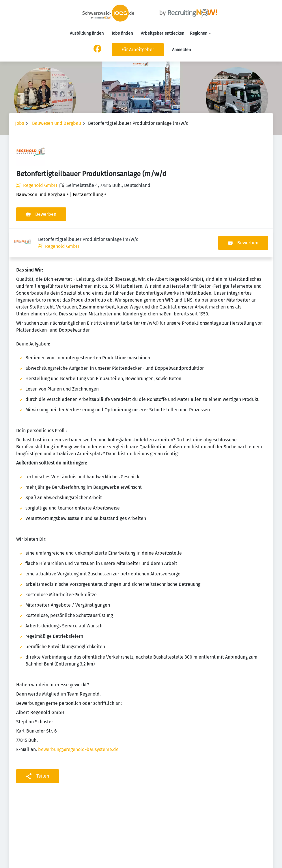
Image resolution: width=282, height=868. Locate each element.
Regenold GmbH (40, 185)
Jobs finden (122, 33)
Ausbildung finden (87, 33)
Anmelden (181, 50)
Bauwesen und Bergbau (57, 123)
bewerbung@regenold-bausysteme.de (78, 721)
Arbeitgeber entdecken (163, 33)
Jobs (19, 123)
